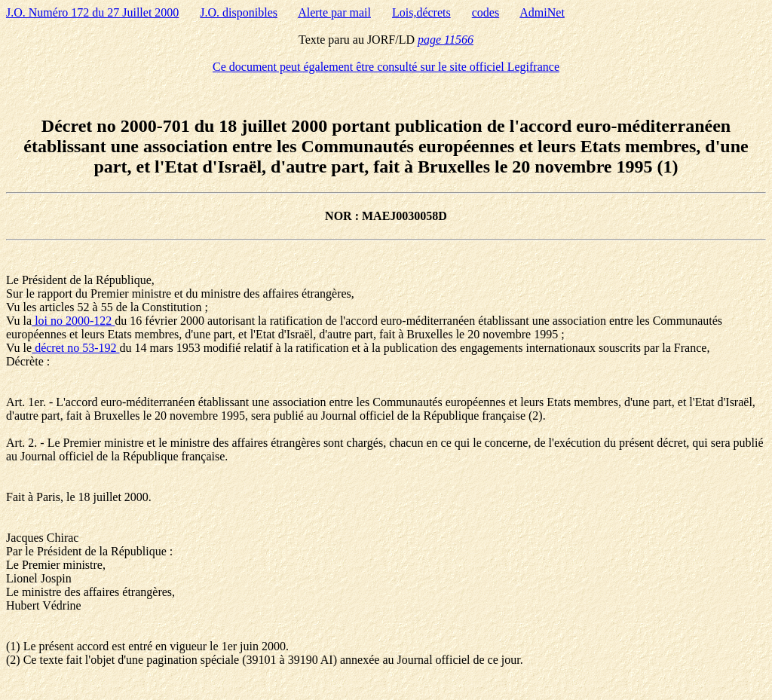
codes (486, 12)
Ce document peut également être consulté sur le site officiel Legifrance (386, 67)
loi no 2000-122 (73, 321)
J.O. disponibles (239, 12)
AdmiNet (542, 12)
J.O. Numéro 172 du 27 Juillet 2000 (92, 12)
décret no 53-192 (75, 348)
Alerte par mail (334, 12)
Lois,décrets (421, 12)
